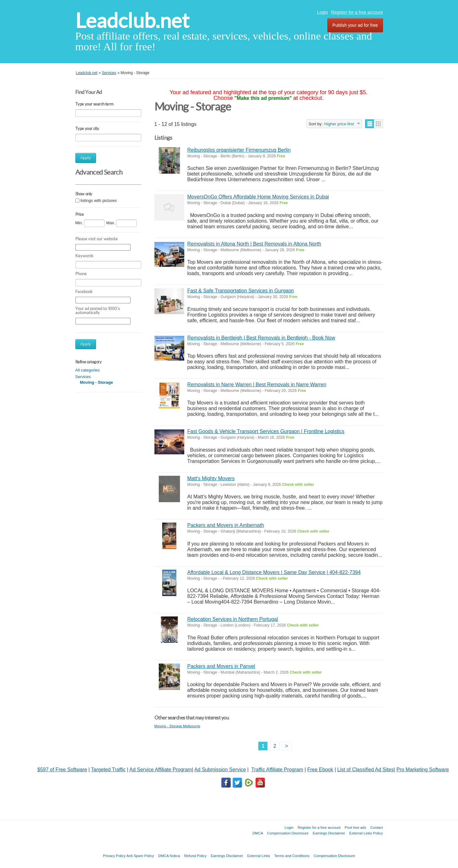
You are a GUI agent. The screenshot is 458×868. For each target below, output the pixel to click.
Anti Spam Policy (140, 856)
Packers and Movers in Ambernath (226, 525)
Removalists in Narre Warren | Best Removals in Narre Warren (257, 385)
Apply (86, 158)
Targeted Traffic (108, 770)
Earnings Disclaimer (329, 833)
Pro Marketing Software (423, 770)
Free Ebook (320, 770)
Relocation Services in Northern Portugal (233, 619)
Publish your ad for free (355, 25)
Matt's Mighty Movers (211, 478)
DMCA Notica (169, 856)
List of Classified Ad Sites (366, 770)
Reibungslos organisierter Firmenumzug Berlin (239, 150)
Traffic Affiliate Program (277, 770)
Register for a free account (357, 12)
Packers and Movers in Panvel (221, 666)
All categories (88, 370)
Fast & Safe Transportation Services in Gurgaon (241, 291)
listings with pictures (99, 201)
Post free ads (355, 827)
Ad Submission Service (220, 770)
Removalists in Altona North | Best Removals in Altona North (254, 244)
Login (322, 12)
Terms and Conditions (292, 856)
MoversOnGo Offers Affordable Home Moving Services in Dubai (258, 197)
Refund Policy (195, 856)
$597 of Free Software (62, 770)
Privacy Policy (114, 856)
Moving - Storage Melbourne (177, 726)
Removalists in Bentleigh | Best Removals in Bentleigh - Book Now (261, 338)
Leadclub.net (132, 21)
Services (83, 377)
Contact (377, 827)
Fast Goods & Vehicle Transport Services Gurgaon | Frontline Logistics (266, 431)
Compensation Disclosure (288, 833)
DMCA (258, 833)
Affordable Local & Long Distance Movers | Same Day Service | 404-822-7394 (274, 572)
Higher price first (339, 124)
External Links (259, 856)
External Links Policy (366, 833)
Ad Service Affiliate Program (161, 770)
